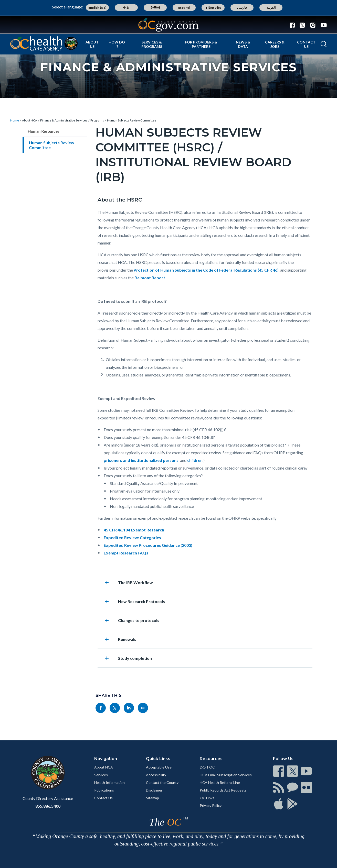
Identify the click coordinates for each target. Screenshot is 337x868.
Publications (104, 790)
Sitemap (152, 798)
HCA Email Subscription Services (226, 775)
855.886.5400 (48, 806)
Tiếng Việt (213, 8)
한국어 (155, 8)
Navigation (106, 759)
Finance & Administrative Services (64, 120)
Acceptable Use (159, 767)
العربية (271, 8)
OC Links (207, 798)
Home (15, 120)
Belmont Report (150, 278)
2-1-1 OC (207, 767)
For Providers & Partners (201, 44)
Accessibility (156, 775)
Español (184, 8)
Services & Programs (152, 44)
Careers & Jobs (275, 44)
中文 (126, 8)
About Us (92, 44)
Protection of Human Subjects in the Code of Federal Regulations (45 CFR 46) (206, 270)
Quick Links (158, 759)
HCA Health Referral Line (220, 782)
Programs (97, 120)
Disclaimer (154, 790)
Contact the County (162, 782)
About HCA (30, 120)
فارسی (242, 8)
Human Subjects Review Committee (132, 120)
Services (101, 775)
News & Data (243, 44)
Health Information (109, 782)
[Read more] (168, 25)
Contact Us (306, 44)
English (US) (97, 8)
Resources (211, 759)
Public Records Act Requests (223, 790)
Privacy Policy (211, 805)
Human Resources (44, 131)
